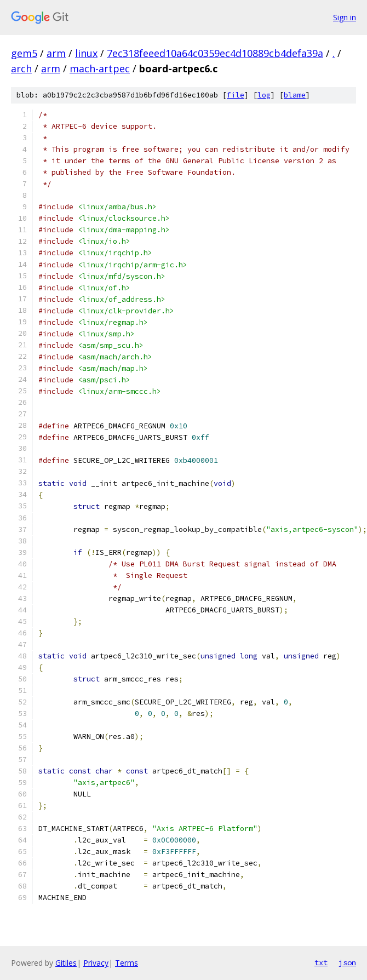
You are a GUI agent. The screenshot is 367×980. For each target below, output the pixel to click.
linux (86, 53)
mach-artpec (100, 68)
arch (21, 68)
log (264, 95)
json (347, 962)
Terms (127, 963)
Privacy (96, 963)
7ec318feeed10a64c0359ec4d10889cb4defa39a (215, 53)
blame (295, 95)
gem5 (24, 53)
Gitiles (66, 963)
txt (321, 962)
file (236, 95)
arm (56, 53)
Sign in (345, 17)
